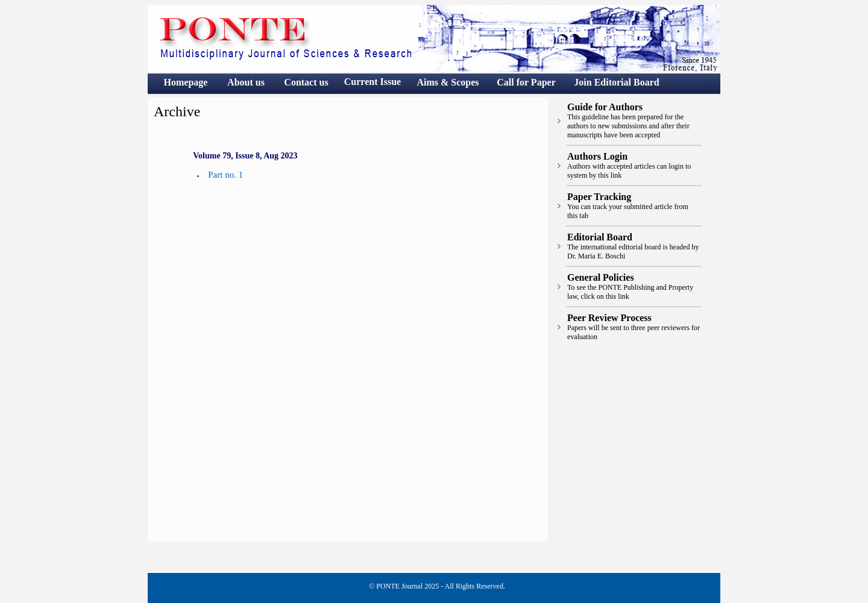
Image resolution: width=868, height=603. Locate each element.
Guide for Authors (605, 107)
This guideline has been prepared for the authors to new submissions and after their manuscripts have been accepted (628, 126)
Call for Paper (526, 82)
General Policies (601, 277)
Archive (177, 111)
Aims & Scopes (448, 82)
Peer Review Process (609, 318)
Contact (301, 82)
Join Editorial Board (616, 82)
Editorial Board (600, 237)
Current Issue (373, 82)
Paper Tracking (599, 197)
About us (246, 82)
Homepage (186, 82)
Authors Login (597, 156)
